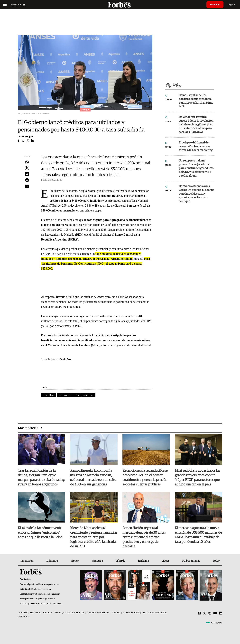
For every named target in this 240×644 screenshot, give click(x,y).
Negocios (97, 561)
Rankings (143, 561)
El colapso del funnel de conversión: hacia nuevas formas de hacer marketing (196, 146)
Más (194, 85)
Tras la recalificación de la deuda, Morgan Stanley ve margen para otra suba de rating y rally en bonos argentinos (41, 478)
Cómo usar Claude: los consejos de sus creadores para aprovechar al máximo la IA (196, 101)
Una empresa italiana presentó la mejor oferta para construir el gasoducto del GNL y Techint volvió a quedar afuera (196, 168)
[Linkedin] (221, 613)
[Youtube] (215, 613)
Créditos (49, 395)
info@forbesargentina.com (40, 589)
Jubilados (65, 395)
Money (75, 561)
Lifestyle (120, 561)
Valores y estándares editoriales (69, 613)
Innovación (27, 561)
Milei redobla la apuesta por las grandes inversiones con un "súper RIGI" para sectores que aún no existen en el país (197, 478)
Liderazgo (52, 561)
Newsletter (35, 613)
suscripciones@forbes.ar (44, 599)
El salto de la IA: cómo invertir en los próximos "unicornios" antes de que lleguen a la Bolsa (40, 533)
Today (216, 561)
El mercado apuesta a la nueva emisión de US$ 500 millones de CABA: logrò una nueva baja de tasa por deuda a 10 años (198, 535)
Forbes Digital (26, 137)
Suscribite (215, 5)
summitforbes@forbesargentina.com (44, 594)
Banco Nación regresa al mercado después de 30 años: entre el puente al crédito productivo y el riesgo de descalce (144, 537)
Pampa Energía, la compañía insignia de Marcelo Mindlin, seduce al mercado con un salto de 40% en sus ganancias (93, 478)
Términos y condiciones (98, 613)
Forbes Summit (191, 561)
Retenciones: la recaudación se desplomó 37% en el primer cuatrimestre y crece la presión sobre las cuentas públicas (145, 478)
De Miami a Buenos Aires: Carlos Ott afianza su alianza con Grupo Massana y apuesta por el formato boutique (196, 194)
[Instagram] (210, 613)
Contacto (47, 613)
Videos (166, 561)
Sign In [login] (232, 5)
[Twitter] (204, 613)
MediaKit (23, 613)
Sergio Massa (85, 395)
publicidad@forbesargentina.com (44, 584)
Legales (116, 613)
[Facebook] (199, 613)
